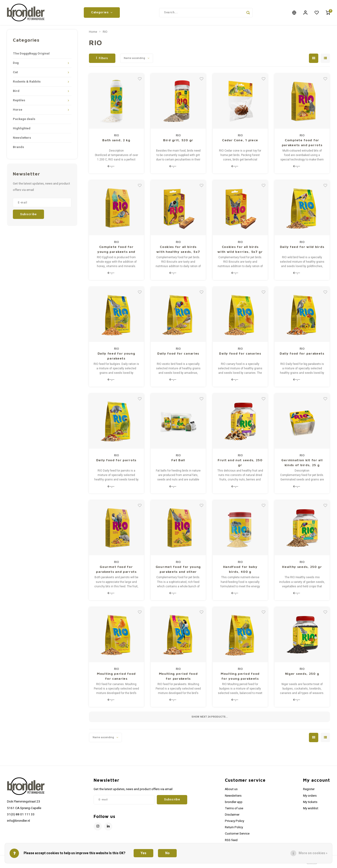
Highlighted (22, 130)
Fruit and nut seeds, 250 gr (240, 464)
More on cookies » (313, 853)
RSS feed (231, 842)
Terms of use (234, 810)
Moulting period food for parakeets (178, 678)
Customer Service (237, 835)
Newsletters (22, 140)
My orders (310, 797)
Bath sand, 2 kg (116, 142)
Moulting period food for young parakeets (240, 678)
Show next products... (210, 718)
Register (309, 791)
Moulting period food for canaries (116, 678)
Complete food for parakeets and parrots (302, 144)
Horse (18, 112)
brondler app (234, 804)
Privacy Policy (234, 823)
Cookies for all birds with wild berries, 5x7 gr (240, 251)
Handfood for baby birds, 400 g (240, 571)
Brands (18, 149)
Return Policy (234, 829)
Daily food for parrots (116, 462)
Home (93, 34)
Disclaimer (232, 817)
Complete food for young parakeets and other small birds (116, 251)
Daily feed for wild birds (302, 249)
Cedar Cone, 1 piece (240, 142)
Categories (102, 13)
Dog (16, 65)
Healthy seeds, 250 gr (302, 568)
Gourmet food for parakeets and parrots (116, 571)
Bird (16, 93)
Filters (102, 60)
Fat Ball (178, 462)
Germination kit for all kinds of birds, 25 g (302, 464)
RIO (105, 34)
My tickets (310, 804)
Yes (143, 853)
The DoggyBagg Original (31, 55)
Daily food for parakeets (302, 355)
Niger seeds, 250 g (302, 675)
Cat (15, 74)
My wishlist (311, 810)
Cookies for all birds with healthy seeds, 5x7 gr (178, 251)
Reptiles (19, 102)
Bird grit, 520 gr (178, 142)
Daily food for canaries (178, 355)
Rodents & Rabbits (27, 84)
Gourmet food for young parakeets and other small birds (178, 571)
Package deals (24, 121)
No (167, 853)
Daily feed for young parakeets (116, 358)
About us (231, 791)
